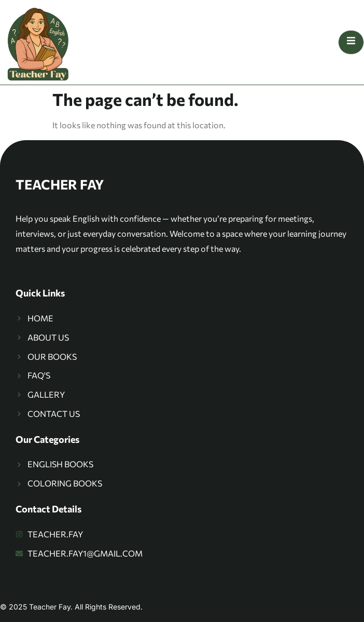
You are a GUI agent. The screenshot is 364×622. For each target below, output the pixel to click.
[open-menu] (351, 42)
